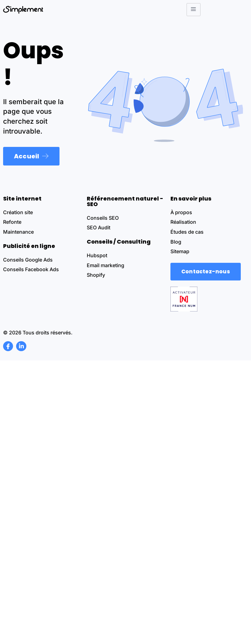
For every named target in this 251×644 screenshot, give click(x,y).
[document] (126, 322)
